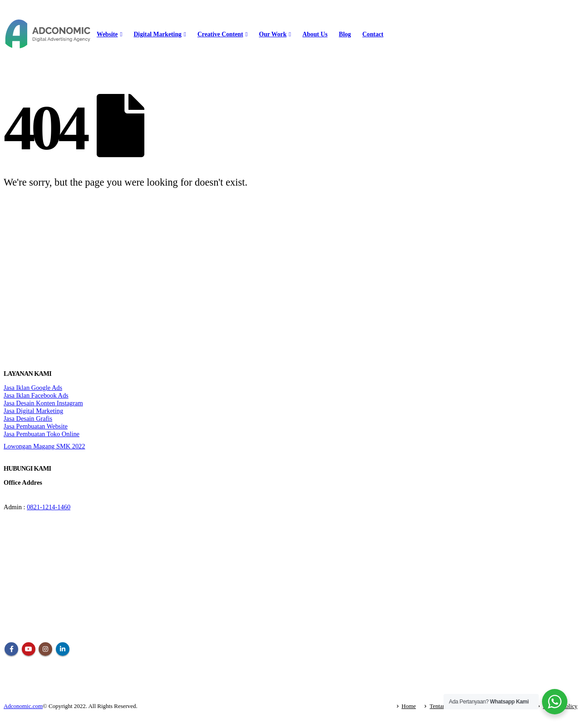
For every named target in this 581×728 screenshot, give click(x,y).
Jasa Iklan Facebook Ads (36, 395)
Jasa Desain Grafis (28, 418)
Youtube (29, 649)
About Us (315, 34)
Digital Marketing (157, 34)
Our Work (273, 34)
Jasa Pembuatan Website (36, 426)
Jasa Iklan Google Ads (33, 388)
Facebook (11, 649)
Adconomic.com (23, 706)
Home (409, 706)
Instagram (45, 649)
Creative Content (220, 34)
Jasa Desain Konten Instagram (43, 403)
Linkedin (63, 649)
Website (107, 34)
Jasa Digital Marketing (33, 411)
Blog (345, 34)
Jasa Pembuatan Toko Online (42, 434)
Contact (373, 34)
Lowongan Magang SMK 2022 (44, 446)
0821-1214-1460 (49, 507)
